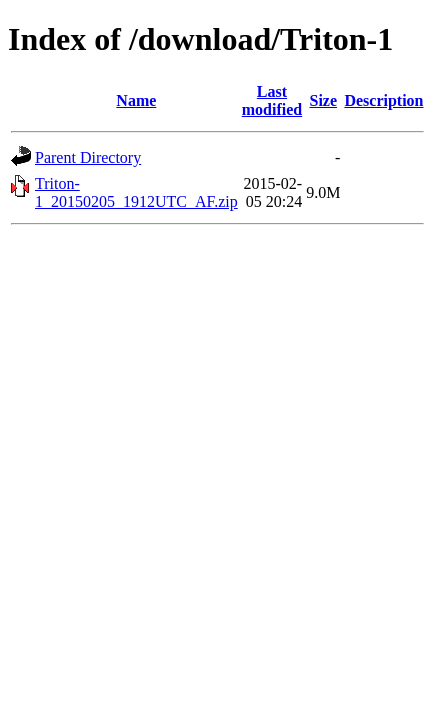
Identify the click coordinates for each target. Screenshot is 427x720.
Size (324, 100)
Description (383, 100)
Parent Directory (88, 157)
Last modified (272, 100)
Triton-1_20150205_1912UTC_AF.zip (136, 192)
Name (136, 100)
